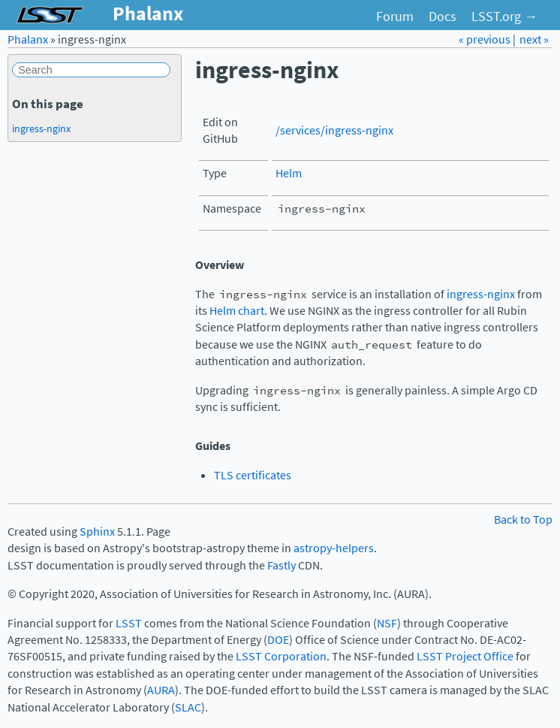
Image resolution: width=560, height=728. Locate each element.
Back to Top (523, 520)
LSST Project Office (465, 656)
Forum (395, 17)
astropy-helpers (334, 548)
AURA (161, 690)
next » (534, 39)
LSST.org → (504, 17)
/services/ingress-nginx (334, 130)
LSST (129, 623)
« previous (486, 39)
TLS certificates (253, 475)
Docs (443, 17)
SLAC (188, 707)
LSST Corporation (281, 656)
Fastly (282, 565)
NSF (387, 623)
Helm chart (237, 311)
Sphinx (97, 532)
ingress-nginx (481, 294)
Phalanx (28, 39)
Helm (289, 173)
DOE (278, 640)
